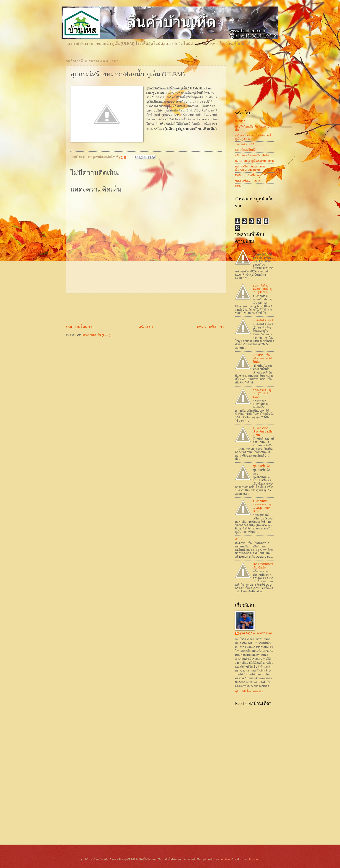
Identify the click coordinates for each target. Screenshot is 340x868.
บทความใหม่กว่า (80, 327)
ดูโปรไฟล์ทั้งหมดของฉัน (249, 691)
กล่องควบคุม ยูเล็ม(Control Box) (254, 161)
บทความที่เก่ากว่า (212, 327)
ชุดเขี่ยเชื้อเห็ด (261, 466)
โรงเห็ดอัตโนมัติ (245, 144)
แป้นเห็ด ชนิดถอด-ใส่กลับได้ (252, 155)
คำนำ (239, 539)
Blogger (254, 859)
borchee (225, 859)
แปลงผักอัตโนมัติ (245, 150)
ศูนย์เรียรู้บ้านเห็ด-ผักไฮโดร (256, 633)
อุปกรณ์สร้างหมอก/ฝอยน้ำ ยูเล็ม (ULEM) (262, 289)
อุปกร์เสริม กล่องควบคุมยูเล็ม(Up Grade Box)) (250, 168)
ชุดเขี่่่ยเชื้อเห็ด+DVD (247, 181)
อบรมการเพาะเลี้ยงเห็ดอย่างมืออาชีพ (263, 432)
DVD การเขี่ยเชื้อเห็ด (248, 175)
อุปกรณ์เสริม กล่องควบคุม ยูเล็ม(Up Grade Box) (262, 506)
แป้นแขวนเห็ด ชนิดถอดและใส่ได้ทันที (262, 359)
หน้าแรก (146, 327)
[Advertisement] (146, 309)
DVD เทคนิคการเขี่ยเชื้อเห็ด (263, 566)
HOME (239, 186)
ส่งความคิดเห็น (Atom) (97, 335)
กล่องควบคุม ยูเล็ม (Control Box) (262, 393)
